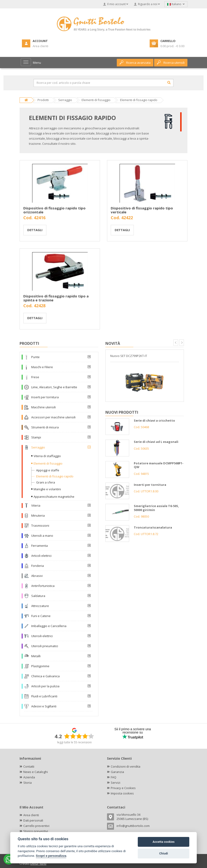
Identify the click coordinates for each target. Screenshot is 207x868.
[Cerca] (169, 83)
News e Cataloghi (36, 772)
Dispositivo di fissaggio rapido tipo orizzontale (54, 210)
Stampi (36, 437)
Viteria (36, 505)
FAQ (114, 777)
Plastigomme (40, 666)
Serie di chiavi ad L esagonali (156, 442)
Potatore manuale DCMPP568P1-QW (159, 465)
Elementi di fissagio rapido (55, 476)
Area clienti (31, 815)
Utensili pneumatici (45, 646)
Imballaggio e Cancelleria (49, 626)
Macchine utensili (43, 407)
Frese (35, 377)
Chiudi (164, 853)
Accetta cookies (163, 842)
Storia (28, 783)
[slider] (79, 736)
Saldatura (38, 596)
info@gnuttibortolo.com (133, 826)
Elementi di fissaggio (48, 463)
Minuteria (38, 515)
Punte (35, 357)
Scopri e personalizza (51, 856)
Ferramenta (40, 546)
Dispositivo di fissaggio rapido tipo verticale (142, 210)
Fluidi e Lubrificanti (44, 696)
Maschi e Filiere (42, 367)
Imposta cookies (122, 793)
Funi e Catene (41, 616)
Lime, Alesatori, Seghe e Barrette (54, 387)
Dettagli (35, 230)
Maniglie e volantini (47, 489)
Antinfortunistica (43, 586)
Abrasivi (37, 576)
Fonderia (38, 566)
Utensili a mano (42, 536)
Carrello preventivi (36, 826)
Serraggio (38, 447)
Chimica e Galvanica (45, 676)
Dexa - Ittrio (38, 864)
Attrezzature (40, 606)
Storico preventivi (36, 831)
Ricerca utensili (171, 63)
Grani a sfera (46, 482)
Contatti (29, 766)
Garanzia (117, 772)
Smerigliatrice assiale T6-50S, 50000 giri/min (156, 508)
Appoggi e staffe (48, 470)
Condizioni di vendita (126, 766)
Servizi (116, 783)
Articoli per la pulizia (45, 686)
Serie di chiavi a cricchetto (154, 420)
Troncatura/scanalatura (153, 527)
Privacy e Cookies (123, 788)
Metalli (36, 656)
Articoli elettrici (41, 556)
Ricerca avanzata (135, 63)
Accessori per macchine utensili (53, 417)
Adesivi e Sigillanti (44, 706)
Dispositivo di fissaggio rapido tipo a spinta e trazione (56, 298)
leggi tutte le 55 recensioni (74, 742)
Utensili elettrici (42, 636)
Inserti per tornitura (45, 397)
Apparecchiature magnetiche (54, 497)
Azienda (29, 777)
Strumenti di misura (45, 427)
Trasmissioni (40, 526)
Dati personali (33, 820)
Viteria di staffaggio (47, 456)
